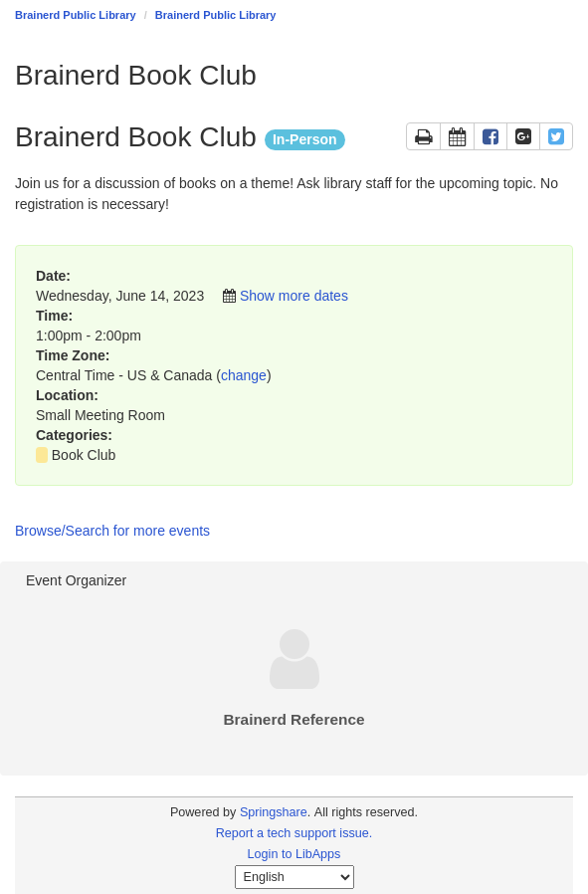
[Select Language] (294, 877)
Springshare (274, 812)
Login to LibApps (294, 854)
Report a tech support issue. (294, 833)
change (244, 375)
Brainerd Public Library (76, 15)
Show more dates (294, 296)
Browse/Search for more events (112, 531)
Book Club (84, 455)
